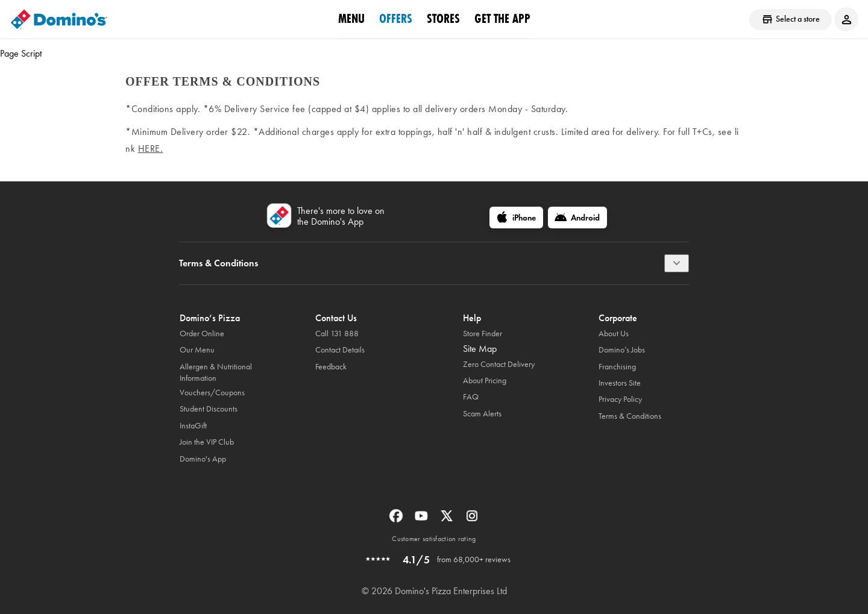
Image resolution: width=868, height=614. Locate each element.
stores (443, 19)
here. (151, 149)
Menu (351, 19)
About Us (614, 334)
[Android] (577, 218)
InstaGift (193, 426)
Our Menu (197, 350)
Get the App (502, 19)
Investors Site (620, 383)
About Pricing (485, 381)
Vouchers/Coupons (212, 393)
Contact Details (340, 350)
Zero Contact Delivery (499, 364)
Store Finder (483, 334)
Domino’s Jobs (622, 350)
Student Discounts (209, 409)
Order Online (202, 334)
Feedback (331, 367)
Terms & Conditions (630, 416)
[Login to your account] (846, 19)
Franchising (617, 367)
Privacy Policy (620, 399)
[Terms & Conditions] (677, 263)
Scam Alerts (482, 414)
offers (396, 19)
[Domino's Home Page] (59, 19)
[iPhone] (516, 218)
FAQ (471, 397)
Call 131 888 (337, 334)
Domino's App (203, 459)
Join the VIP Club (207, 442)
